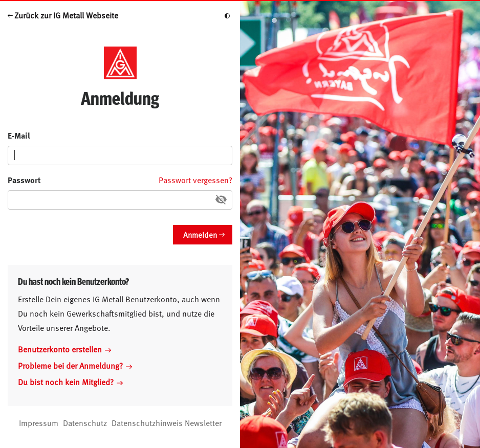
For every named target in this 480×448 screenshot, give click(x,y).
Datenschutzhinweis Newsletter (167, 422)
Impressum (39, 422)
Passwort (24, 180)
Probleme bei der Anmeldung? (75, 365)
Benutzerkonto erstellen (64, 349)
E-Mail (19, 135)
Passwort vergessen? (195, 180)
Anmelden (200, 234)
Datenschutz (85, 422)
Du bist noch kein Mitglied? (70, 382)
